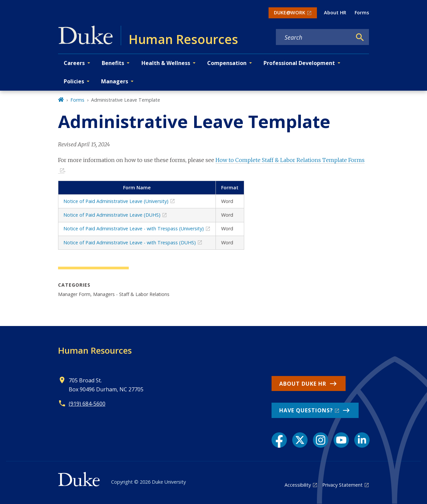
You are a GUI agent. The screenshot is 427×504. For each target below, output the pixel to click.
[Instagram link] (321, 440)
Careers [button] (74, 63)
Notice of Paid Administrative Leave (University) (116, 201)
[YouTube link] (341, 440)
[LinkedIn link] (362, 440)
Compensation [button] (227, 63)
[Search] (360, 37)
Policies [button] (74, 81)
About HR (335, 12)
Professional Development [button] (299, 63)
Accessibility (298, 485)
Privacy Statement (342, 485)
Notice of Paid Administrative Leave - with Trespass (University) (134, 228)
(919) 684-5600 (87, 404)
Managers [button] (115, 81)
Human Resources (95, 350)
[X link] (300, 440)
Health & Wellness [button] (166, 63)
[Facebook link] (279, 440)
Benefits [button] (113, 63)
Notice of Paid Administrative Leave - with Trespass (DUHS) (130, 242)
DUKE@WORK (290, 12)
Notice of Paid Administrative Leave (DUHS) (112, 215)
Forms (362, 12)
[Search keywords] (314, 37)
